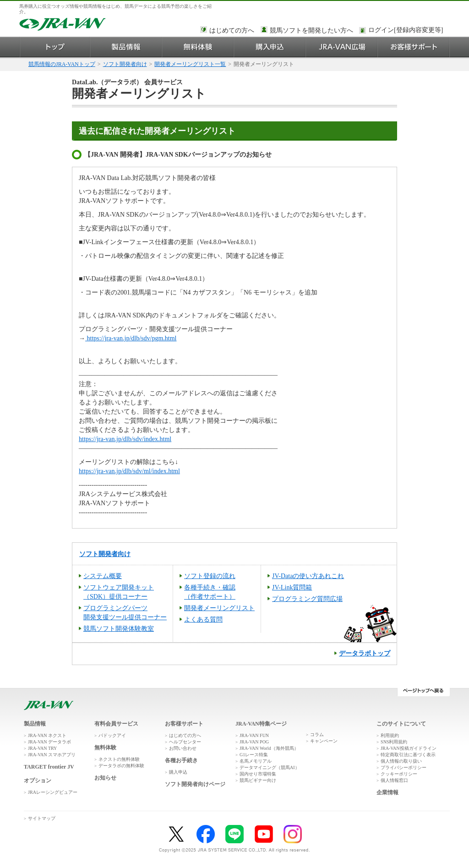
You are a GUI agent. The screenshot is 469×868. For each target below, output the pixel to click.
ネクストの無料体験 (119, 759)
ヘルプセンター (185, 742)
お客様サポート (414, 47)
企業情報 (387, 792)
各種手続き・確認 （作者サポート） (210, 592)
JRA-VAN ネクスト (47, 735)
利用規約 (390, 735)
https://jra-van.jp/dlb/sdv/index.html (125, 439)
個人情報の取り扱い (401, 761)
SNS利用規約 (394, 742)
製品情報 (126, 47)
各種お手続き (181, 760)
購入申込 (270, 47)
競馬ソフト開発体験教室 (119, 629)
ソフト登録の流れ (210, 576)
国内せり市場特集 (258, 774)
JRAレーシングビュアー (53, 792)
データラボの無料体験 (121, 766)
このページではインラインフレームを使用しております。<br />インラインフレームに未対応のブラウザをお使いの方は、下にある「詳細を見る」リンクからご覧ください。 (407, 31)
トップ (55, 47)
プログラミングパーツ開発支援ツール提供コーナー (125, 613)
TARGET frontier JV (49, 767)
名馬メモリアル (256, 761)
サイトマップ (42, 818)
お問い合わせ (183, 748)
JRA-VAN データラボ (49, 742)
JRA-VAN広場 (342, 47)
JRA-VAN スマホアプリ (52, 755)
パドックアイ (112, 735)
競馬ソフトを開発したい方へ (311, 30)
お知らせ (105, 778)
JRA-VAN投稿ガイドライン (409, 748)
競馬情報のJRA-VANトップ (62, 64)
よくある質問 (203, 620)
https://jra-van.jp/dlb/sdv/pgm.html (131, 338)
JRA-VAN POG (254, 742)
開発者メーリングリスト (219, 608)
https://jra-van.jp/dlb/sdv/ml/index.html (129, 471)
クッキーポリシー (399, 774)
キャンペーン (324, 741)
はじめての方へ (232, 30)
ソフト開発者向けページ (195, 784)
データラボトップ (365, 653)
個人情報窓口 (394, 780)
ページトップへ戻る (423, 692)
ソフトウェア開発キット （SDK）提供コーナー (119, 592)
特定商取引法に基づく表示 (408, 755)
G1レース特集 (254, 755)
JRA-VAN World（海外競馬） (269, 748)
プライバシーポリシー (404, 767)
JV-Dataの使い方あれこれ (308, 576)
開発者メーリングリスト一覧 (190, 64)
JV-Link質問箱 (292, 587)
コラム (317, 734)
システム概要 (103, 576)
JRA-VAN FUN (254, 735)
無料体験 (198, 47)
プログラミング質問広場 (307, 599)
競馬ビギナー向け (258, 780)
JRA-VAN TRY (42, 748)
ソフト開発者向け (125, 64)
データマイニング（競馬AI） (270, 767)
